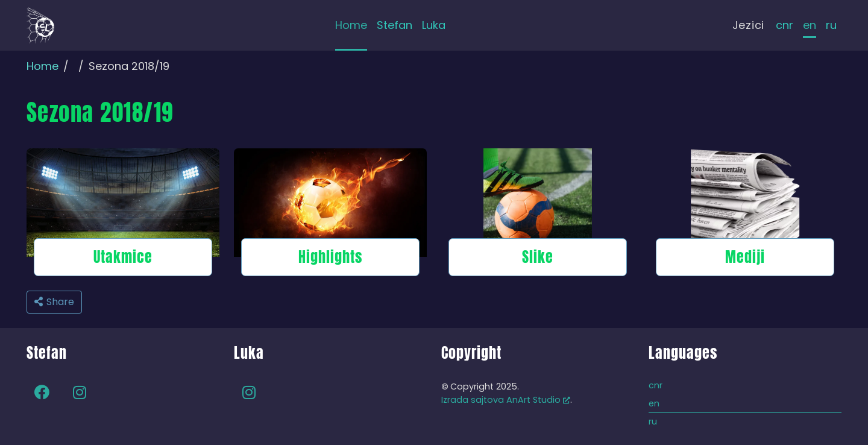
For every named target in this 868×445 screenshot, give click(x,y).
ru (831, 25)
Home (42, 66)
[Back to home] (40, 25)
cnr (785, 25)
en (810, 25)
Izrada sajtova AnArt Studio (506, 400)
